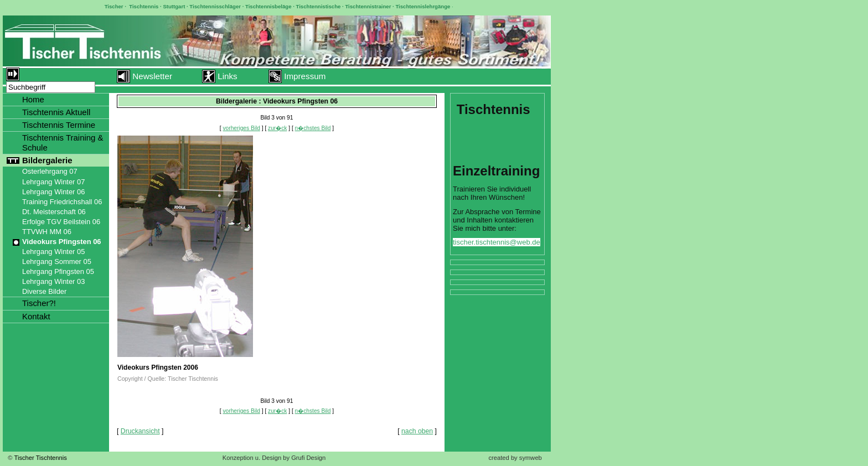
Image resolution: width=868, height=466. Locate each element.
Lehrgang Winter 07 (53, 182)
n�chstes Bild (313, 128)
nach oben (417, 431)
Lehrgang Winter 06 (53, 192)
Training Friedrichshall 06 (62, 202)
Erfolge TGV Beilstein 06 (61, 222)
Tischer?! (39, 303)
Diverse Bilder (44, 291)
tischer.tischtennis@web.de (497, 242)
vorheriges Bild (242, 128)
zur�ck (277, 128)
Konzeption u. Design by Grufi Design (274, 458)
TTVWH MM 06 (47, 232)
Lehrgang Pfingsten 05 (58, 271)
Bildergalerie (47, 160)
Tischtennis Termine (59, 125)
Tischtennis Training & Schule (63, 143)
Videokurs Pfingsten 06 (62, 242)
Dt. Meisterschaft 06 (54, 212)
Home (33, 99)
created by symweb (515, 458)
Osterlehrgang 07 (50, 171)
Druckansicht (140, 431)
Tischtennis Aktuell (56, 112)
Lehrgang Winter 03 (53, 281)
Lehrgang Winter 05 (53, 252)
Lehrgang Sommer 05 (57, 262)
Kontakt (36, 316)
